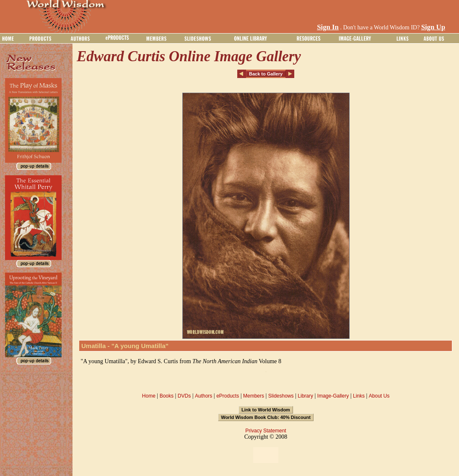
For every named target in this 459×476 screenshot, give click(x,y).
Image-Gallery (333, 396)
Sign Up (433, 27)
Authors (204, 396)
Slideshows (281, 396)
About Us (379, 396)
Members (254, 396)
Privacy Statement (266, 431)
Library (305, 396)
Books (167, 396)
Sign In (328, 27)
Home (149, 396)
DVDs (184, 396)
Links (359, 396)
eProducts (228, 396)
